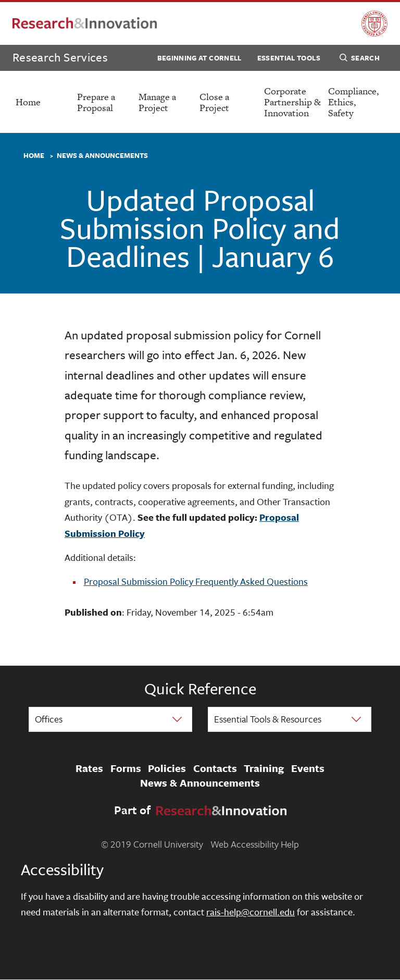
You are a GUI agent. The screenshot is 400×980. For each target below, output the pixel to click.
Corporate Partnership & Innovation (292, 102)
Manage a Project (157, 102)
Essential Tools (289, 58)
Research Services (60, 57)
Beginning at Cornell (199, 58)
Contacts (215, 769)
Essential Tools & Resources (268, 719)
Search (360, 59)
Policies (167, 769)
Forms (126, 769)
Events (308, 769)
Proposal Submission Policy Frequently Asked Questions (196, 581)
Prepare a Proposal (96, 102)
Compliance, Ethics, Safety (353, 102)
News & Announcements (102, 156)
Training (264, 769)
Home (28, 102)
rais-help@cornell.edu (251, 912)
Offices (49, 719)
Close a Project (214, 102)
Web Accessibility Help (255, 844)
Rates (89, 769)
